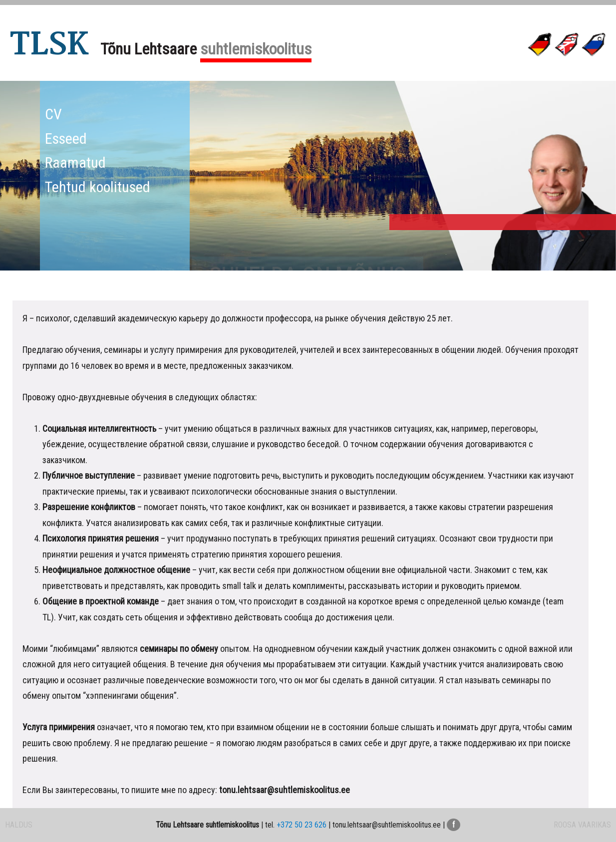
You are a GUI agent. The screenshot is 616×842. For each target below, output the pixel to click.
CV (53, 114)
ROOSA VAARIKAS (582, 825)
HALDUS (19, 825)
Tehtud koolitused (98, 187)
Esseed (66, 139)
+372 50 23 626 (302, 825)
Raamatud (75, 162)
